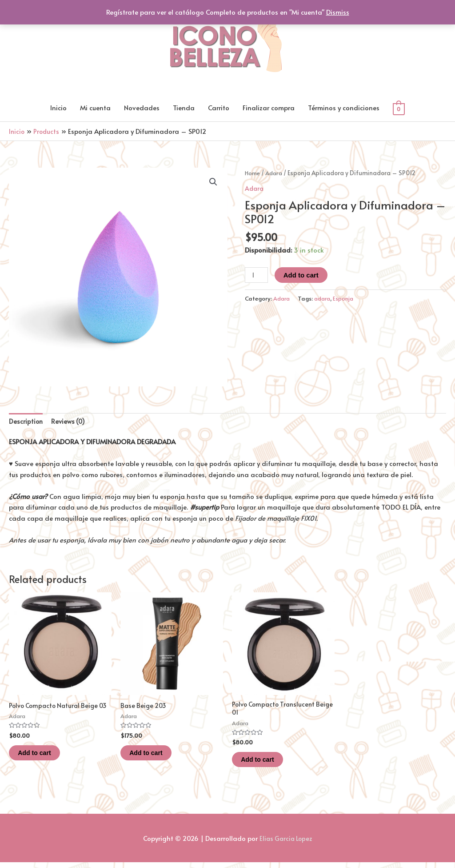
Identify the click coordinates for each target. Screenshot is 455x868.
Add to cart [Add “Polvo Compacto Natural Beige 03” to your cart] (44, 764)
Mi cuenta (95, 108)
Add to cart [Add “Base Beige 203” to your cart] (156, 756)
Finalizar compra (269, 108)
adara (325, 299)
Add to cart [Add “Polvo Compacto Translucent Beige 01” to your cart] (267, 764)
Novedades (142, 108)
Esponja (348, 299)
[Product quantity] (257, 276)
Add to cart (302, 275)
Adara (275, 173)
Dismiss (338, 12)
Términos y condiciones (344, 108)
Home (253, 173)
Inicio (58, 108)
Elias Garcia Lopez (286, 844)
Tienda (184, 108)
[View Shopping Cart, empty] (399, 109)
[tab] (26, 422)
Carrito (219, 108)
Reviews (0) (70, 422)
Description (26, 422)
